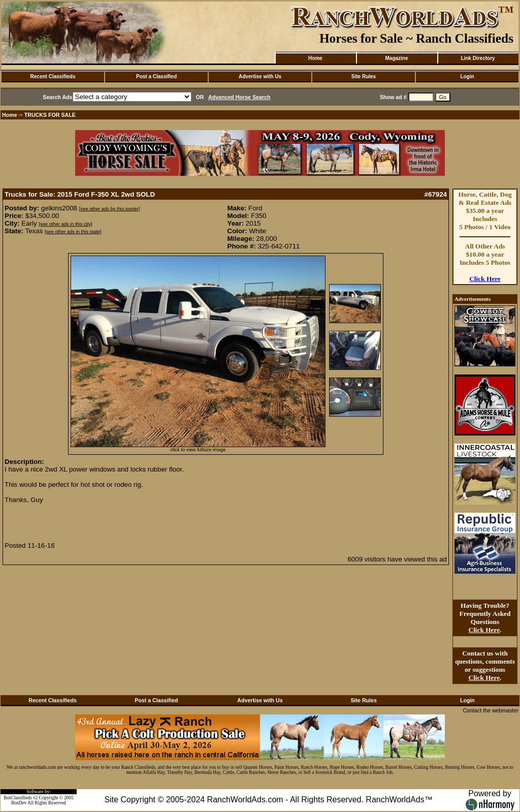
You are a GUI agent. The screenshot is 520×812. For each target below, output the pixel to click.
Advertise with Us (260, 76)
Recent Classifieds (53, 76)
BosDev (19, 803)
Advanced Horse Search (239, 97)
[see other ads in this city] (65, 224)
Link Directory (478, 58)
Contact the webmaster (491, 710)
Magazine (396, 58)
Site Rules (364, 76)
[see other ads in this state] (73, 232)
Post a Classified (156, 76)
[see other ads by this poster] (110, 209)
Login (467, 76)
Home (315, 58)
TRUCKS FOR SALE (50, 115)
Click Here (485, 279)
